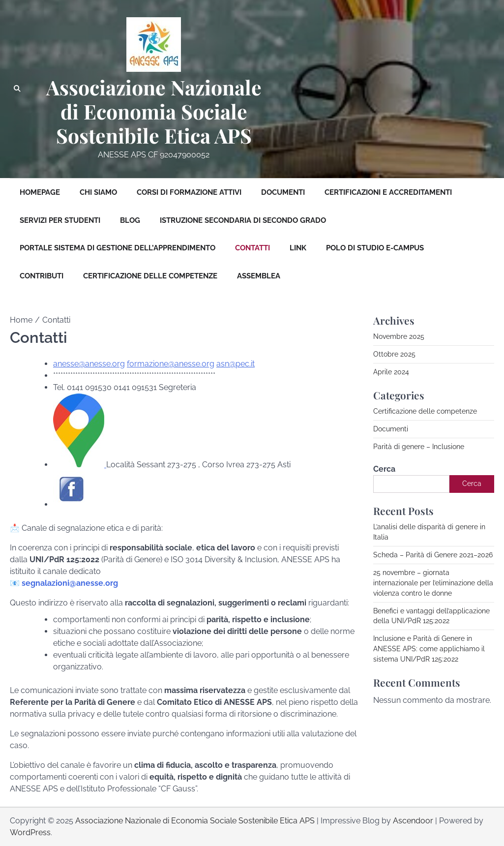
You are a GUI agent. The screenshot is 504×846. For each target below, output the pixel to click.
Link (298, 248)
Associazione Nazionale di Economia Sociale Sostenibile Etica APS (154, 111)
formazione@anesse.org (171, 364)
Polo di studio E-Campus (375, 248)
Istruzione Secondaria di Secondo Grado (243, 220)
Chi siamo (98, 192)
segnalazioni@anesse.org (70, 583)
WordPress (30, 832)
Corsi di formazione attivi (189, 192)
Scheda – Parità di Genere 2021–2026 (433, 555)
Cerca (384, 469)
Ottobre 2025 (394, 354)
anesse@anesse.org (89, 364)
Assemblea (259, 276)
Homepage (40, 192)
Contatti (252, 248)
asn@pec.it (236, 364)
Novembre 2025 (399, 336)
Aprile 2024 (391, 372)
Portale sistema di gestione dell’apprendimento (118, 248)
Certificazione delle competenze (150, 276)
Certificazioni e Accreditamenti (388, 192)
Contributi (42, 276)
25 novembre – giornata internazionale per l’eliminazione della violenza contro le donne (433, 583)
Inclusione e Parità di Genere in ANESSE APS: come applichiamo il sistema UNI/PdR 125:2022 (429, 649)
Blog (130, 220)
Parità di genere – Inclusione (419, 447)
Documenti (283, 192)
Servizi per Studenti (60, 220)
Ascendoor (413, 821)
